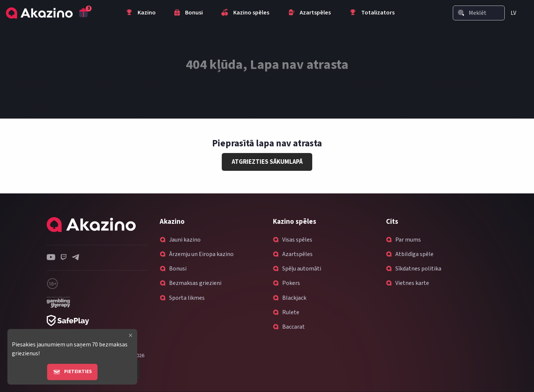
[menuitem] (516, 13)
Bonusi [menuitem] (189, 13)
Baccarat (294, 327)
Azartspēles (297, 254)
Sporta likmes (187, 298)
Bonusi (178, 269)
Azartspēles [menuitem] (309, 13)
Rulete (291, 312)
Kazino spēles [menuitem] (245, 13)
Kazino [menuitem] (141, 13)
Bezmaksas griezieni (195, 283)
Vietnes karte (412, 283)
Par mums (408, 240)
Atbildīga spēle (414, 254)
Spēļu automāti (302, 269)
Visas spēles (297, 240)
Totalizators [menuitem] (372, 13)
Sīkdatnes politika (418, 269)
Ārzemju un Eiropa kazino (201, 254)
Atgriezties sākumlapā (267, 162)
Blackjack (294, 298)
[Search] (461, 13)
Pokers (291, 283)
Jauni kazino (185, 240)
